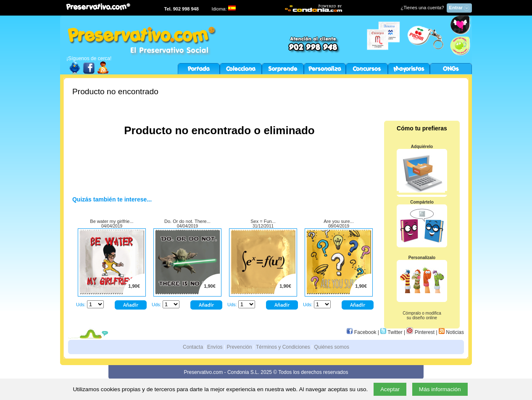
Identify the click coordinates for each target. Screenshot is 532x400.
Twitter (391, 332)
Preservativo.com (204, 372)
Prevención (239, 347)
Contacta (193, 347)
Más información (440, 389)
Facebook (361, 332)
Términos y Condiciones (283, 347)
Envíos (215, 347)
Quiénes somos (332, 347)
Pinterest (420, 332)
